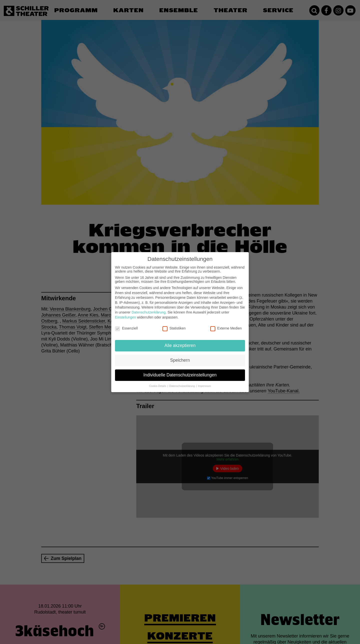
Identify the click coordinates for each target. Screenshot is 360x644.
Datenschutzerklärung (148, 308)
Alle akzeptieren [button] (180, 341)
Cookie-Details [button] (158, 382)
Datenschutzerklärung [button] (182, 382)
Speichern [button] (180, 356)
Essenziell (126, 324)
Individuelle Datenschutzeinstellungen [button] (180, 371)
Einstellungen (125, 313)
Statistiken (174, 324)
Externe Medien (226, 324)
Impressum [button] (204, 382)
